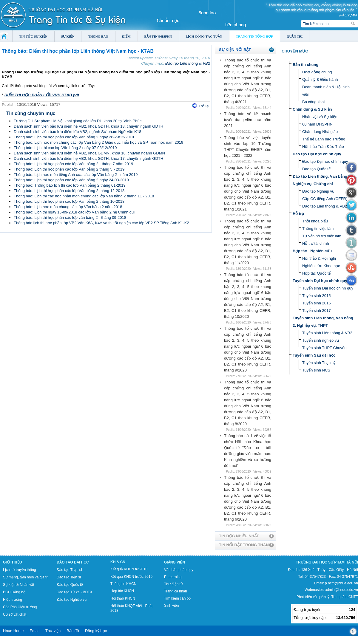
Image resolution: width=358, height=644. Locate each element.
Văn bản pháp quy (179, 570)
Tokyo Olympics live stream (22, 642)
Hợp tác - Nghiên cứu (312, 251)
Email (34, 631)
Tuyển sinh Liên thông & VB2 (327, 333)
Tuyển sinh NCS (316, 370)
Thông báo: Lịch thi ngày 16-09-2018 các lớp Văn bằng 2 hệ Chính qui (74, 212)
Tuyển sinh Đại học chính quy (320, 281)
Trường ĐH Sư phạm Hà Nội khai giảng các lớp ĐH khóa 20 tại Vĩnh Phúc (78, 121)
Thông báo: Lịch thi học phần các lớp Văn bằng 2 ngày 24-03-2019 (71, 180)
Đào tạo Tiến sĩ (69, 577)
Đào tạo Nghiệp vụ (318, 191)
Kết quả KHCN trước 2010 (131, 577)
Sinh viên (171, 606)
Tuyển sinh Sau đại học (314, 355)
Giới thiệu (12, 562)
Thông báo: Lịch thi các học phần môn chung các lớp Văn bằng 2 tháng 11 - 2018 (84, 196)
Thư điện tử (173, 584)
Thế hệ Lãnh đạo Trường (324, 139)
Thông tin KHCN (123, 584)
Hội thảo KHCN (123, 598)
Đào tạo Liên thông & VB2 (188, 63)
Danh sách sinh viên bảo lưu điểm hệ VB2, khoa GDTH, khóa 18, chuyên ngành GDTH (88, 126)
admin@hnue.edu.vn (341, 590)
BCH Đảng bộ (14, 592)
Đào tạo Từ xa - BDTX (74, 592)
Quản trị (295, 36)
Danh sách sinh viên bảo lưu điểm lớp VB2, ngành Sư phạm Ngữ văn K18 (77, 132)
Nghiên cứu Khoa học (321, 266)
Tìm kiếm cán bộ (177, 598)
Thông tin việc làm (318, 229)
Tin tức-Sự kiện (33, 36)
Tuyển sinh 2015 (316, 296)
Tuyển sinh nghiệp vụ (321, 340)
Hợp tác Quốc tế (316, 273)
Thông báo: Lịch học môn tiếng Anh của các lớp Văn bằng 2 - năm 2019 (76, 175)
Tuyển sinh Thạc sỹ (319, 363)
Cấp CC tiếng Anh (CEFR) (325, 199)
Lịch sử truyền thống (19, 570)
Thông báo (98, 36)
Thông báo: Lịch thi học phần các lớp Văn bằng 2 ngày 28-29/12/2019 (74, 137)
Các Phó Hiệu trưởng (20, 607)
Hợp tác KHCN (122, 591)
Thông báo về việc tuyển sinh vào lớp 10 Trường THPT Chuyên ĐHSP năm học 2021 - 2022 (248, 147)
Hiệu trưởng (13, 600)
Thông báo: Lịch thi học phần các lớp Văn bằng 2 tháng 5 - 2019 (69, 169)
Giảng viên (175, 562)
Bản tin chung (305, 65)
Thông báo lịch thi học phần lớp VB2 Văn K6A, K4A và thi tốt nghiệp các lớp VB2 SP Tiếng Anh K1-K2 (101, 223)
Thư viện (53, 631)
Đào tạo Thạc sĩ (69, 570)
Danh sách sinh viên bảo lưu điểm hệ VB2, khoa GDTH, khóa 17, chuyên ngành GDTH (88, 158)
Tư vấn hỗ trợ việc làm (322, 236)
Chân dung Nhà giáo (320, 132)
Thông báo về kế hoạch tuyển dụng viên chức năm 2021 (248, 120)
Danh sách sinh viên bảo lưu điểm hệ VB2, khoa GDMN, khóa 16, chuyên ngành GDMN (89, 153)
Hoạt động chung (317, 72)
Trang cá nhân (176, 591)
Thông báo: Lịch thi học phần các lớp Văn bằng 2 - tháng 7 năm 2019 (73, 164)
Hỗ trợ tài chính (316, 243)
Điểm (126, 36)
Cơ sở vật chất (15, 614)
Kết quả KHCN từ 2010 (129, 569)
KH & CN (118, 562)
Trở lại (204, 106)
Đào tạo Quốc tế (316, 169)
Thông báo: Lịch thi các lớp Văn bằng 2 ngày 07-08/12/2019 (65, 148)
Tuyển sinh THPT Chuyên (324, 348)
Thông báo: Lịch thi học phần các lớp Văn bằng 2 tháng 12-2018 (69, 191)
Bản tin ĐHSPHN (158, 36)
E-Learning (173, 577)
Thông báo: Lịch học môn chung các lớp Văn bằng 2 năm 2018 (68, 207)
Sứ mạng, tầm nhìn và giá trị (26, 577)
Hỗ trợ (298, 214)
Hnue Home (13, 631)
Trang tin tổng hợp (254, 36)
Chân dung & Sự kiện (312, 109)
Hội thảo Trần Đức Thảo (323, 147)
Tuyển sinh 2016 (316, 303)
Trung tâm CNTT (345, 597)
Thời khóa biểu (315, 221)
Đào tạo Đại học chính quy (317, 154)
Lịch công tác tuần (204, 36)
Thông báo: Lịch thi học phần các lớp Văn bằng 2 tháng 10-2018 (69, 201)
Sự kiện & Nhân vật (19, 585)
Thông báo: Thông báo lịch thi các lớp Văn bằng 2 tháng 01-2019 (70, 185)
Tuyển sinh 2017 (316, 311)
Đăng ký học (96, 631)
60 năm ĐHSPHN (317, 124)
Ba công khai (313, 102)
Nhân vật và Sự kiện (320, 117)
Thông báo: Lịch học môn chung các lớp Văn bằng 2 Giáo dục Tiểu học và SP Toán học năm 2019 (98, 142)
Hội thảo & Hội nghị (319, 258)
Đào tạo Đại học (73, 562)
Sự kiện (68, 36)
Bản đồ (73, 631)
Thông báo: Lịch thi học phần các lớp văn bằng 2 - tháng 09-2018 (70, 217)
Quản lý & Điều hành (320, 79)
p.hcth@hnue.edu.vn (341, 583)
